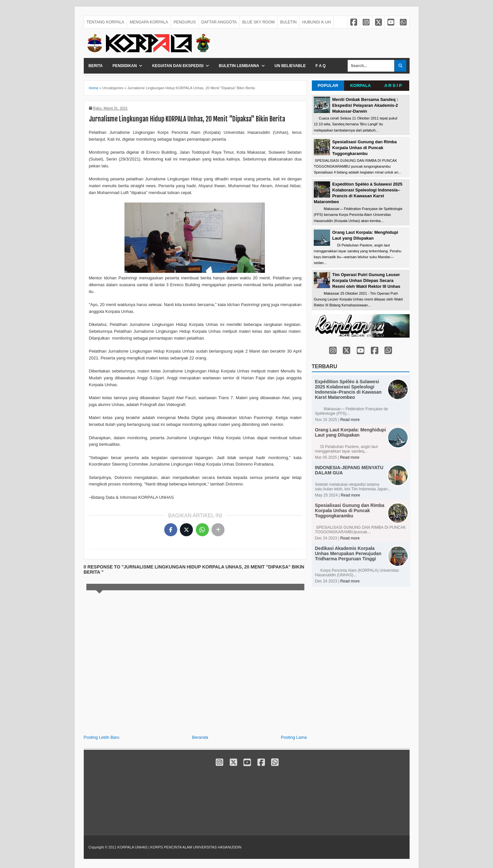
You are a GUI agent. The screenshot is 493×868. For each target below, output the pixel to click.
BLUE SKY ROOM (259, 22)
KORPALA (361, 85)
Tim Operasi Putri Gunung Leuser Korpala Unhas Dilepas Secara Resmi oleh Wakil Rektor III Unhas (366, 280)
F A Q (320, 66)
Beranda (200, 737)
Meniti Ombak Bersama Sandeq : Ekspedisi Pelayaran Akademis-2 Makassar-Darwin (365, 105)
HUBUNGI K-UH (316, 22)
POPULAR (328, 85)
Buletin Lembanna (239, 66)
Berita (96, 66)
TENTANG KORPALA (106, 22)
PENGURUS (185, 22)
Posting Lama (294, 737)
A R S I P (393, 85)
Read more (350, 420)
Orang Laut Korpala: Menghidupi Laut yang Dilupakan (351, 432)
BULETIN (289, 22)
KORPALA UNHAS (133, 847)
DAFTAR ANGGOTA (219, 22)
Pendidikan (125, 66)
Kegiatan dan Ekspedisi (178, 66)
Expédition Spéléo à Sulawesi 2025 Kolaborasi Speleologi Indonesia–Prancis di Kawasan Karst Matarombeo (348, 389)
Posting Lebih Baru (102, 737)
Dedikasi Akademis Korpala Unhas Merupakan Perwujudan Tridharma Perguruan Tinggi (348, 553)
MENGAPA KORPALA (149, 22)
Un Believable (290, 66)
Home (94, 88)
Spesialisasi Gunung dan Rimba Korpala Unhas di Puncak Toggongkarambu (365, 148)
